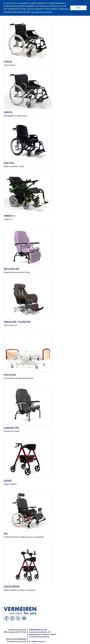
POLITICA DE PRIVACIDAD (16, 639)
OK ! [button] (78, 8)
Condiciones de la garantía (17, 641)
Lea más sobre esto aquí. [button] (42, 12)
